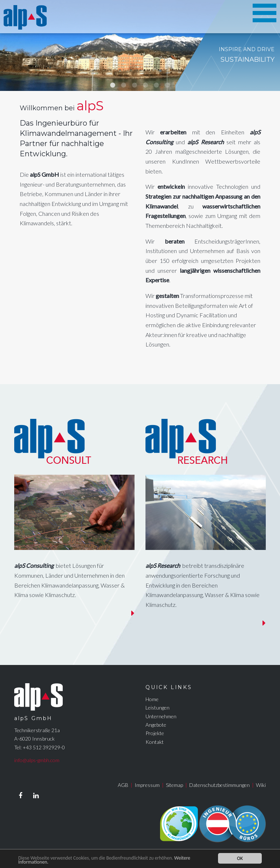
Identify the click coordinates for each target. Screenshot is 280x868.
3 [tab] (135, 85)
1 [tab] (113, 85)
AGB (123, 785)
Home (152, 699)
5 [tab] (156, 85)
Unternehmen (161, 716)
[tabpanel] (140, 45)
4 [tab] (145, 85)
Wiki (261, 785)
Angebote (156, 725)
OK (240, 858)
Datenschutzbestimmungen (219, 785)
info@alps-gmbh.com (37, 760)
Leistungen (157, 708)
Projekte (155, 733)
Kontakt (155, 742)
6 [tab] (167, 85)
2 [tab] (124, 85)
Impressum (147, 785)
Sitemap (174, 785)
